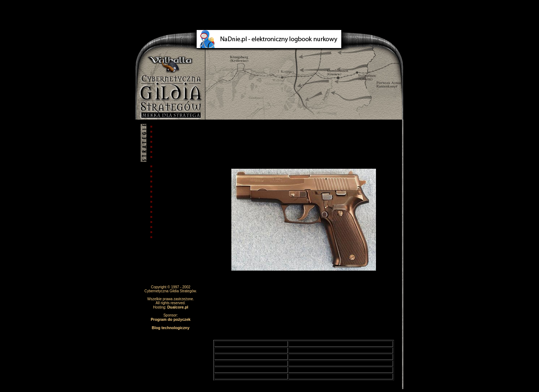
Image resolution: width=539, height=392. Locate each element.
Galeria (161, 212)
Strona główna (168, 126)
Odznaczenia (166, 202)
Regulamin (164, 142)
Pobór (160, 147)
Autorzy (161, 132)
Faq (157, 152)
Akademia (164, 171)
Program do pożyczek (171, 319)
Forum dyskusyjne (172, 232)
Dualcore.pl (178, 307)
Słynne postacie (170, 197)
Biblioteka (164, 227)
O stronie (163, 137)
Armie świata (167, 181)
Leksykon (163, 222)
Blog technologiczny (171, 328)
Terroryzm (164, 207)
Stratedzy (163, 157)
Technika (162, 186)
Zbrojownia (165, 191)
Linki (158, 237)
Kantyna (162, 217)
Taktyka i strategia (172, 176)
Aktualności (166, 166)
